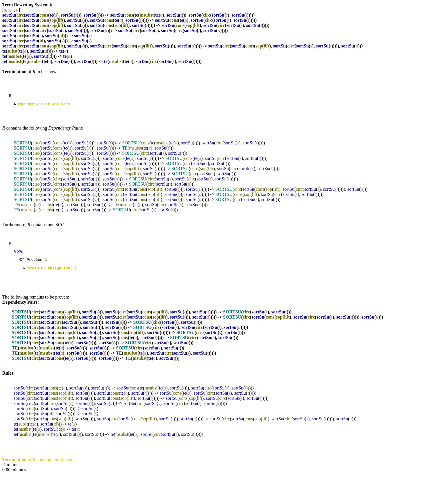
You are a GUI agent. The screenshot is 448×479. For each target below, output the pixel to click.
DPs (20, 254)
